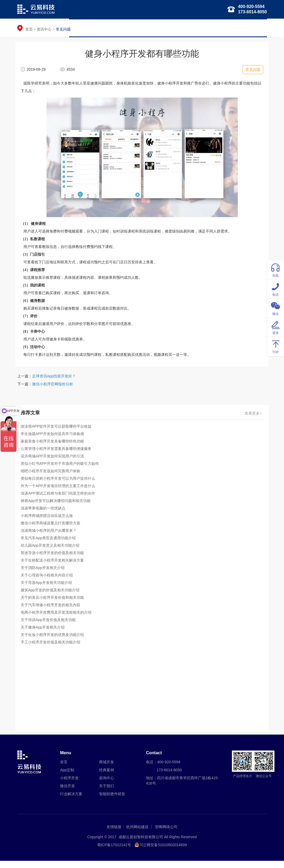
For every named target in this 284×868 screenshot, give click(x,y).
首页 (77, 28)
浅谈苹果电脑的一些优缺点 (45, 514)
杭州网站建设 (137, 834)
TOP (275, 346)
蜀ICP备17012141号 (114, 852)
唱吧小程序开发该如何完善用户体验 (52, 477)
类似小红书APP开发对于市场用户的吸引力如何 (62, 469)
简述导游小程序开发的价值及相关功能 (54, 559)
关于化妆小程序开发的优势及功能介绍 (54, 641)
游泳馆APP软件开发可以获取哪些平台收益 (58, 432)
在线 (275, 270)
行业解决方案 (172, 28)
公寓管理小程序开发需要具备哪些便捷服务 (58, 454)
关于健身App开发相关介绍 (44, 633)
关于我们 (256, 28)
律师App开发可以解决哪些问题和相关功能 (58, 507)
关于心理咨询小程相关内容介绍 (49, 581)
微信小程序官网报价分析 (53, 390)
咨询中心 (107, 785)
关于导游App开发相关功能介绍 (48, 588)
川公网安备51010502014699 (163, 852)
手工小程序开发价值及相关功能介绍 (52, 648)
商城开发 (107, 769)
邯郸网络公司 (166, 834)
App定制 (67, 777)
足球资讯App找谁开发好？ (54, 382)
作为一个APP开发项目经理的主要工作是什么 (60, 492)
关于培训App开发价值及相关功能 (50, 626)
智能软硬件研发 (204, 28)
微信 (275, 308)
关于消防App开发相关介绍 (44, 574)
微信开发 (146, 28)
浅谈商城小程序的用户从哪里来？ (50, 536)
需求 (275, 327)
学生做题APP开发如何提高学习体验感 (54, 440)
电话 (275, 289)
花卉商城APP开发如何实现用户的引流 (54, 462)
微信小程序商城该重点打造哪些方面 (52, 529)
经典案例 (233, 28)
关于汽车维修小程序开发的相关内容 (52, 611)
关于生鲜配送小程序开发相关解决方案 (54, 566)
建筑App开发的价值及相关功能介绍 (52, 596)
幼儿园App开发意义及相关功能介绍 (52, 551)
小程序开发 (121, 28)
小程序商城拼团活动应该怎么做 (49, 521)
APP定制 (96, 28)
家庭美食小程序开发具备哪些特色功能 (54, 447)
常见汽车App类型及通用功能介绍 (50, 544)
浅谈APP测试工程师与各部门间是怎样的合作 (60, 499)
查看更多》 (252, 419)
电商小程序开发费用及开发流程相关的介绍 (58, 618)
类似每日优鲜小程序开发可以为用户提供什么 (60, 484)
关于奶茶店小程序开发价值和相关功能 (54, 603)
